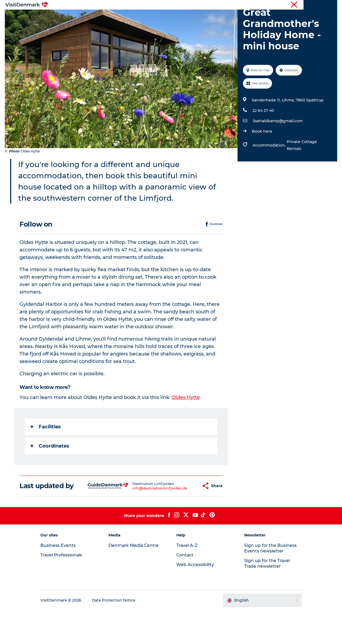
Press (314, 5)
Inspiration (88, 17)
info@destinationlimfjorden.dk (147, 517)
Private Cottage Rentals (302, 171)
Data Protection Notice (119, 634)
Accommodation (191, 17)
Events (259, 17)
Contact (330, 5)
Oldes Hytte (186, 423)
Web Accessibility (195, 598)
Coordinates (50, 471)
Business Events (292, 5)
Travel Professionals (259, 5)
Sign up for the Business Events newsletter (268, 581)
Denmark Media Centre (136, 578)
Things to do (153, 17)
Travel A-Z (187, 578)
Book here (262, 157)
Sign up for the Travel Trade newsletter (265, 596)
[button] (184, 515)
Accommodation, (269, 171)
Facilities (46, 452)
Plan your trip (230, 17)
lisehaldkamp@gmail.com (278, 146)
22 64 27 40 (263, 136)
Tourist (232, 5)
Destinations (119, 17)
